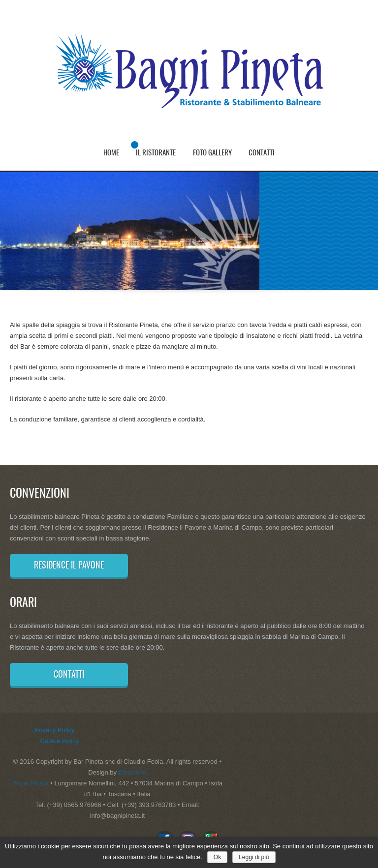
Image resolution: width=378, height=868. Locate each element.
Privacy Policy (55, 730)
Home (111, 153)
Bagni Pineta (31, 783)
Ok (217, 857)
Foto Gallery (212, 153)
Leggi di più (254, 857)
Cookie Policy (60, 741)
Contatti (262, 153)
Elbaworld (133, 772)
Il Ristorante (156, 153)
